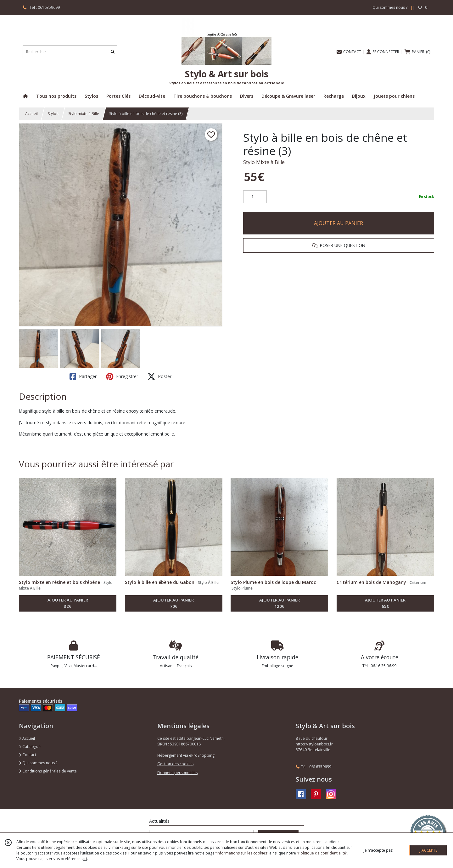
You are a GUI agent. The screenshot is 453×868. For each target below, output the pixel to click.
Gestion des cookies (175, 764)
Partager (83, 376)
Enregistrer (122, 376)
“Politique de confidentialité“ (322, 853)
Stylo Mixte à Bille (264, 162)
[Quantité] (255, 197)
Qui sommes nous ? (38, 763)
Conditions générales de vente (48, 771)
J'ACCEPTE (428, 850)
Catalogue (30, 747)
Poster (159, 376)
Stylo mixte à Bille (84, 114)
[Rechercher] (113, 52)
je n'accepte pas (378, 850)
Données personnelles (177, 773)
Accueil (31, 114)
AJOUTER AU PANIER (338, 223)
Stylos (53, 114)
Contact (28, 755)
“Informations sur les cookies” (242, 853)
